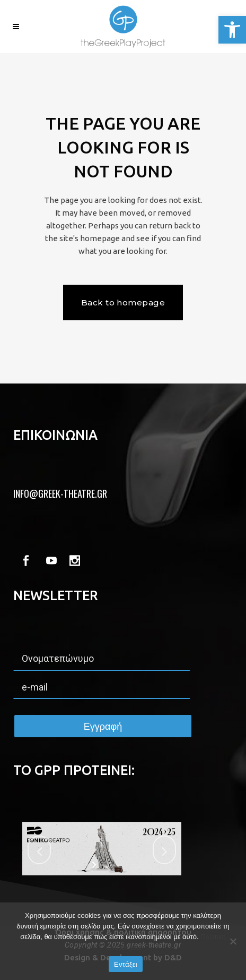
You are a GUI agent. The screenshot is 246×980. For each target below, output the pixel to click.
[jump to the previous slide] (39, 850)
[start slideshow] (95, 865)
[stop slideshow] (108, 865)
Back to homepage (123, 302)
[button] (232, 30)
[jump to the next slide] (164, 850)
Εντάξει (126, 964)
